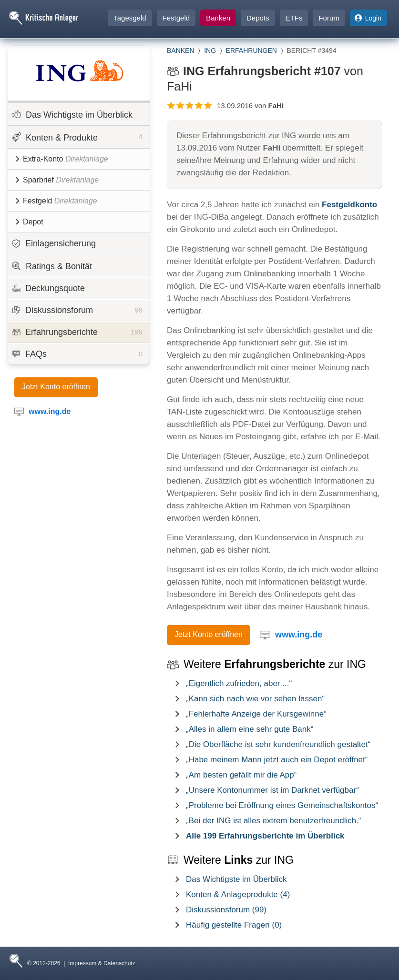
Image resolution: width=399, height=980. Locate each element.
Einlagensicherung (54, 243)
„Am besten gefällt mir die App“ (241, 775)
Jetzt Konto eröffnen (56, 387)
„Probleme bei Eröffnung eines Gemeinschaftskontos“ (282, 805)
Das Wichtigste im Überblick (72, 115)
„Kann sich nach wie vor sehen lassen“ (255, 699)
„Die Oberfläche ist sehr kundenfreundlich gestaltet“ (278, 744)
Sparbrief (57, 180)
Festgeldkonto (349, 205)
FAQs (77, 354)
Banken (218, 18)
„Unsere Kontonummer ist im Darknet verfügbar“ (272, 790)
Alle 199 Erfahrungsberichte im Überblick (265, 836)
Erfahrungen (251, 51)
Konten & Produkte (77, 137)
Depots (258, 18)
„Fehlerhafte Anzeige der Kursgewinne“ (256, 714)
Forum (329, 18)
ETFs (294, 18)
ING (210, 51)
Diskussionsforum (77, 310)
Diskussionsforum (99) (226, 910)
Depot (29, 222)
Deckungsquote (48, 288)
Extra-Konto (62, 159)
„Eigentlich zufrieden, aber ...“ (239, 683)
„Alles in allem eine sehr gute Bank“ (250, 729)
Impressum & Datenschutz (102, 963)
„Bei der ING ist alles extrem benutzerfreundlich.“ (274, 821)
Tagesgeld (130, 18)
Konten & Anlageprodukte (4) (238, 894)
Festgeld (176, 18)
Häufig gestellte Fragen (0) (234, 925)
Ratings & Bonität (52, 266)
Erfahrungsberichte (77, 332)
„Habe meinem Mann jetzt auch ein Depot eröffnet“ (277, 760)
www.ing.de (299, 635)
